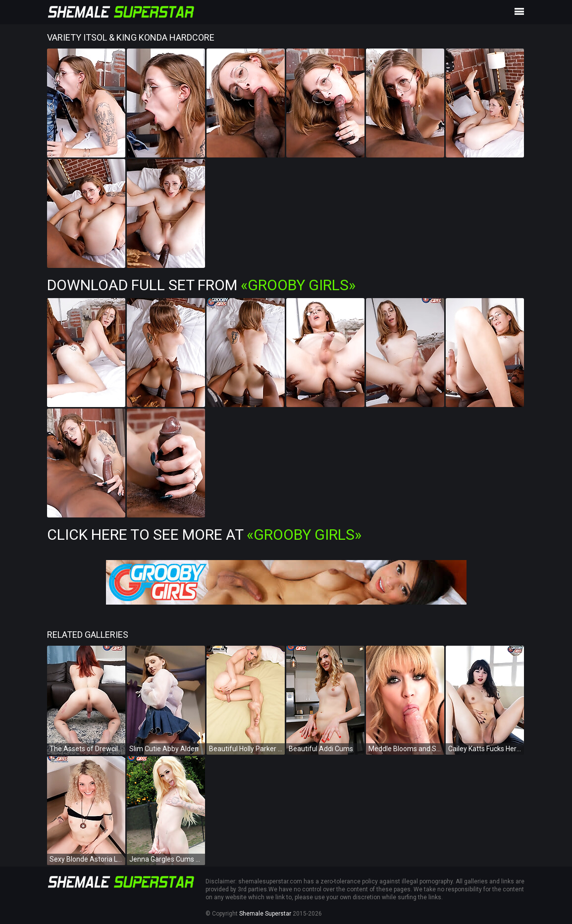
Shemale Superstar (265, 914)
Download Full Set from (201, 285)
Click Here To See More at (204, 535)
